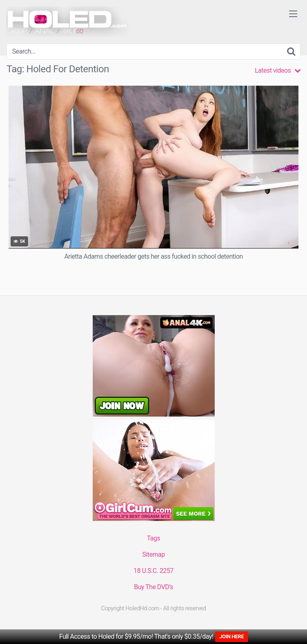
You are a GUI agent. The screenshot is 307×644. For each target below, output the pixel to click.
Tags (153, 538)
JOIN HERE (231, 636)
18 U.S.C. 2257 (154, 571)
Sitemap (153, 554)
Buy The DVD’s (154, 587)
